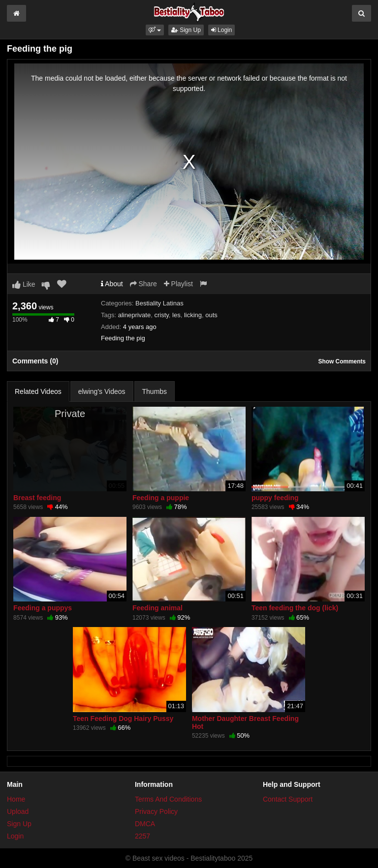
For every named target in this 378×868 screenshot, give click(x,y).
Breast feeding (37, 498)
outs (211, 315)
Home (16, 799)
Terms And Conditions (168, 799)
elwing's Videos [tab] (102, 391)
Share (143, 284)
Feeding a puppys (43, 608)
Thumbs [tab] (155, 391)
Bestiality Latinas (159, 303)
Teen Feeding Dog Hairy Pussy (123, 718)
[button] (155, 30)
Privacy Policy (156, 811)
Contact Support (288, 799)
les (176, 315)
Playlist (178, 284)
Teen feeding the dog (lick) (295, 608)
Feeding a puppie (161, 498)
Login (222, 30)
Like (24, 284)
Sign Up (186, 30)
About (112, 284)
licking (193, 315)
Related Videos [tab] (38, 391)
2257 (142, 836)
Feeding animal (157, 608)
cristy (161, 315)
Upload (18, 811)
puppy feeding (275, 498)
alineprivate (135, 315)
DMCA (145, 824)
